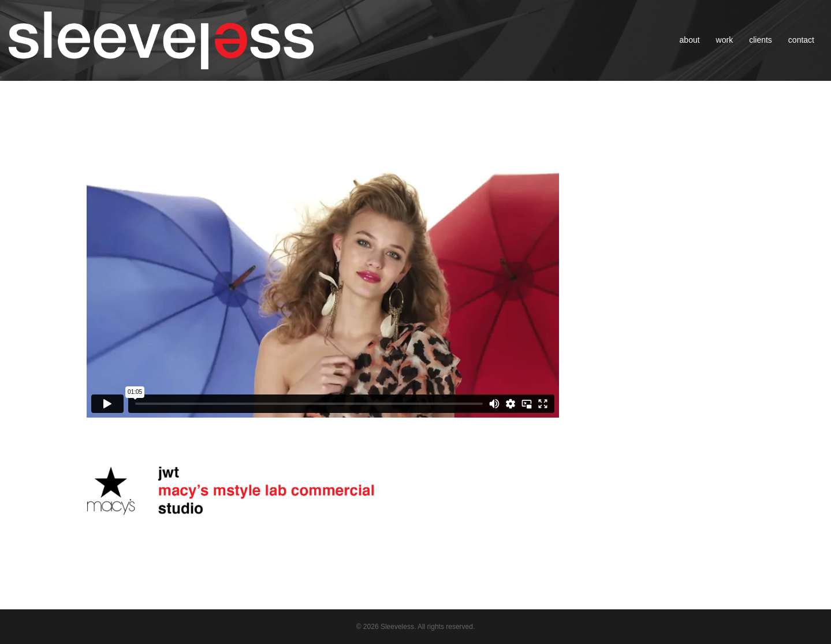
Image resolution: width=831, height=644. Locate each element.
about (690, 40)
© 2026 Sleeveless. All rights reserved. (416, 627)
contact (801, 40)
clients (761, 40)
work (725, 40)
